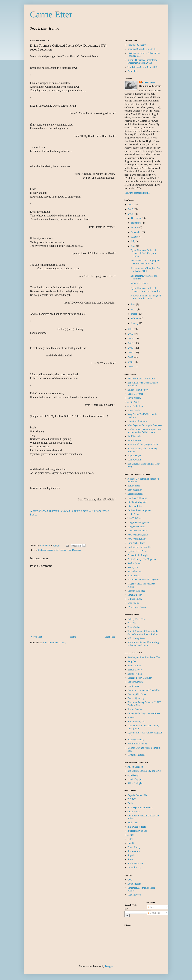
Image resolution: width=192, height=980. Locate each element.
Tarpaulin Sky (134, 867)
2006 (131, 362)
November (136, 223)
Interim (131, 717)
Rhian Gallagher (135, 783)
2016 (131, 205)
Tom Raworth (134, 460)
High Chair (133, 823)
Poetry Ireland (134, 627)
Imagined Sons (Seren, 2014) (142, 49)
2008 (131, 352)
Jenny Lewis (133, 410)
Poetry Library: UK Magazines (142, 559)
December (136, 218)
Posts (151, 907)
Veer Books (133, 603)
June (134, 246)
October (135, 227)
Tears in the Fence (136, 591)
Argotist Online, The (137, 795)
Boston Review (135, 670)
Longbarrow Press (136, 527)
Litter (130, 839)
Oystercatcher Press (137, 551)
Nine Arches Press (136, 543)
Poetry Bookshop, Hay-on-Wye (143, 444)
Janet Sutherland (135, 406)
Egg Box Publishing (137, 498)
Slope (130, 859)
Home (73, 637)
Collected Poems (45, 550)
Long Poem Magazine (138, 522)
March (135, 314)
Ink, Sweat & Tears (137, 827)
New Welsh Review (137, 539)
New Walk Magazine (138, 535)
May (134, 304)
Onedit (131, 843)
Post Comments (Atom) (55, 643)
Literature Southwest (138, 421)
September (136, 232)
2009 (131, 348)
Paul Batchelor (135, 436)
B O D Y (132, 799)
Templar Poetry (135, 595)
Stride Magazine (135, 863)
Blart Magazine (135, 490)
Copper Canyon (135, 682)
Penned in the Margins (138, 555)
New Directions (74, 550)
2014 (131, 214)
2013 (131, 329)
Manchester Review (137, 531)
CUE (130, 880)
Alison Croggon (135, 767)
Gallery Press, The (136, 619)
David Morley (134, 398)
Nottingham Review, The (140, 547)
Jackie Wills (133, 402)
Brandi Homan (135, 674)
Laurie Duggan (135, 779)
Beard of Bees (134, 666)
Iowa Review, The (136, 722)
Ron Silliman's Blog (137, 744)
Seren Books (134, 576)
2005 (131, 367)
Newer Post (36, 637)
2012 (131, 334)
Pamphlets (133, 71)
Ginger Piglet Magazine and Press (144, 713)
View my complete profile (137, 193)
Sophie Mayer (134, 456)
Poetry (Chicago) (136, 740)
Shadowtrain (134, 851)
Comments (154, 913)
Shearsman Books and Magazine (143, 580)
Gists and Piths (135, 506)
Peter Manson (134, 440)
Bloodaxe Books (135, 494)
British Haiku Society (138, 390)
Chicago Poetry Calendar (140, 678)
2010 (131, 343)
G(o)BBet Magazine (137, 502)
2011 (131, 338)
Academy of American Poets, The (144, 657)
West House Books (137, 607)
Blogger (109, 966)
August (135, 237)
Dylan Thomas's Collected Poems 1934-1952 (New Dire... (143, 253)
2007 (131, 357)
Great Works (134, 812)
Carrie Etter (51, 14)
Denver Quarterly (136, 698)
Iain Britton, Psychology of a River (144, 771)
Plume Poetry (134, 847)
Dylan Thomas (60, 550)
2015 (131, 209)
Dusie (130, 803)
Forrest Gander (135, 709)
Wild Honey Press (136, 638)
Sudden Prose (134, 895)
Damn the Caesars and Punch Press (144, 690)
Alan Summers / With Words (141, 379)
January (135, 323)
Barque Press (134, 486)
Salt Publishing (135, 571)
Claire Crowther (135, 394)
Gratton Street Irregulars (139, 510)
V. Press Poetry (135, 599)
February (136, 318)
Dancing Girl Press (137, 694)
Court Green (133, 686)
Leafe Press (133, 514)
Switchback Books (136, 755)
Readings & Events (137, 45)
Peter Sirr (132, 623)
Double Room (134, 884)
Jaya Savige (133, 775)
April (134, 309)
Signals (131, 855)
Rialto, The (133, 567)
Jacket (130, 835)
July (133, 241)
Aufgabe (132, 661)
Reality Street (134, 563)
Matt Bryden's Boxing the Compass (145, 425)
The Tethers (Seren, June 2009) (142, 67)
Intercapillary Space (137, 831)
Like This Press (135, 518)
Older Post (110, 637)
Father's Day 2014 (139, 283)
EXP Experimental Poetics (140, 807)
